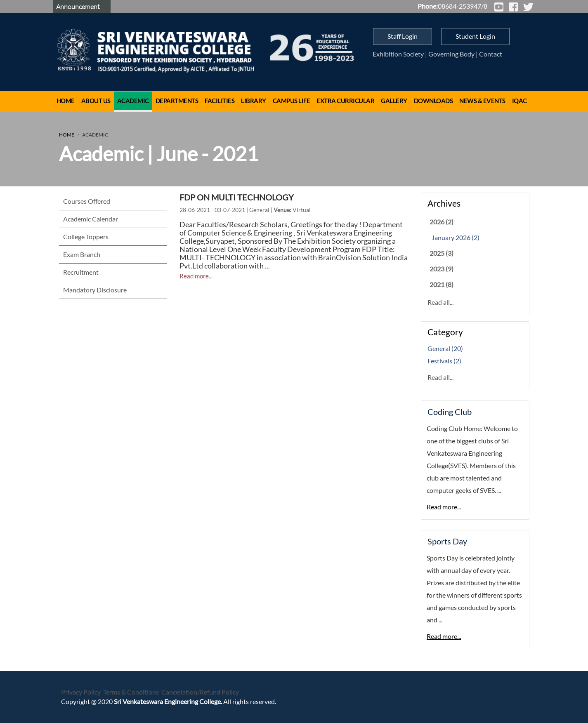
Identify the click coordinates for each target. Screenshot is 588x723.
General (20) (445, 348)
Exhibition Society (398, 54)
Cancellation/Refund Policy (200, 692)
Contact (491, 54)
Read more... (196, 276)
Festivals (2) (444, 361)
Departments (177, 101)
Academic (133, 101)
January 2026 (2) (456, 237)
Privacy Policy (81, 692)
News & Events (482, 101)
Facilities (220, 101)
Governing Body (451, 54)
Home (66, 101)
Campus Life (292, 101)
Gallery (394, 101)
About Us (96, 101)
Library (254, 101)
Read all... (440, 302)
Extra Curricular (345, 101)
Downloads (433, 101)
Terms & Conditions (131, 692)
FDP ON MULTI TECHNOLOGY (237, 197)
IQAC (520, 101)
